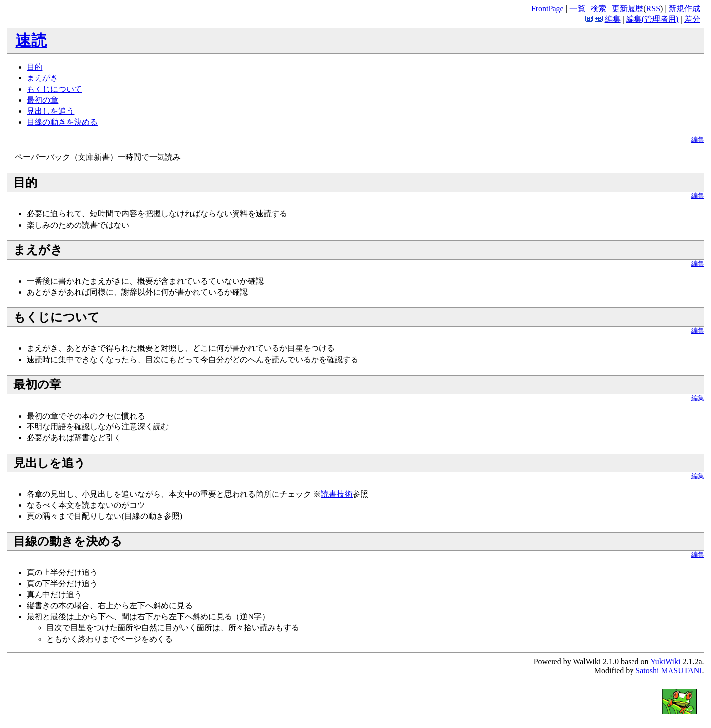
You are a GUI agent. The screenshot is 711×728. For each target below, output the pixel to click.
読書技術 (337, 494)
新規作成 (684, 9)
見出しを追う (50, 111)
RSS (653, 9)
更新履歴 (628, 9)
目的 (35, 67)
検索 (598, 9)
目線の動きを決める (62, 122)
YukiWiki (666, 662)
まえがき (42, 78)
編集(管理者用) (652, 19)
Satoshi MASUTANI (669, 671)
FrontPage (548, 9)
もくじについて (54, 89)
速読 (31, 40)
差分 (692, 19)
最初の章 (42, 100)
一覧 (577, 9)
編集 (613, 19)
